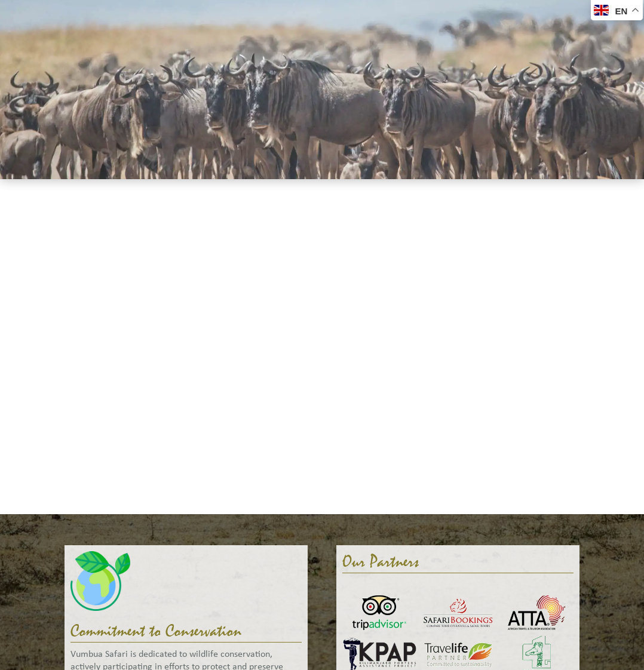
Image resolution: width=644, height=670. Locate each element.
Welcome (40, 15)
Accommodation (207, 15)
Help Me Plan (407, 15)
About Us (284, 15)
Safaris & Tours (115, 15)
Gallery (341, 15)
